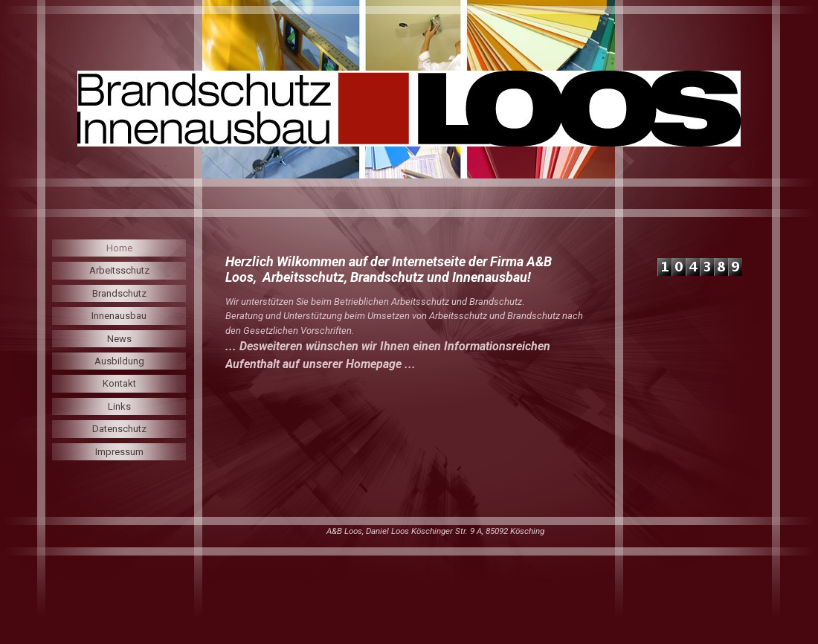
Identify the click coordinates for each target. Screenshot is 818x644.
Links (119, 406)
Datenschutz (119, 429)
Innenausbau (119, 316)
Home (119, 248)
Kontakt (119, 383)
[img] (409, 109)
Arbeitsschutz (119, 270)
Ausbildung (119, 361)
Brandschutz (119, 293)
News (119, 339)
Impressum (119, 452)
